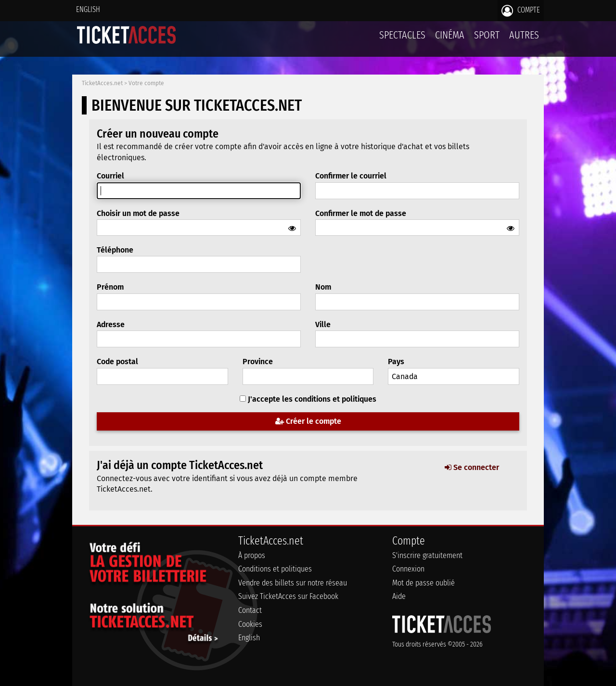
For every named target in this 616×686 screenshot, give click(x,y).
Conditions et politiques (275, 569)
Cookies (250, 624)
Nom (323, 287)
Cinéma (450, 35)
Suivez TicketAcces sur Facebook (288, 596)
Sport (487, 35)
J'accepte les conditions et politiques (312, 399)
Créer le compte (308, 421)
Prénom (110, 287)
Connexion (408, 569)
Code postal (117, 362)
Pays (396, 362)
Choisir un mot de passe (138, 213)
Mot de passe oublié (423, 583)
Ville (323, 324)
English (88, 9)
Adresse (111, 324)
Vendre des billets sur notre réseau (293, 583)
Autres (524, 35)
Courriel (110, 176)
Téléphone (115, 250)
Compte (521, 11)
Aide (399, 596)
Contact (250, 610)
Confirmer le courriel (351, 176)
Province (258, 362)
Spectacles (402, 35)
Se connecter (472, 467)
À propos (252, 555)
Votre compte (146, 83)
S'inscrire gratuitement (427, 555)
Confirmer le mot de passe (361, 213)
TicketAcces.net (102, 83)
